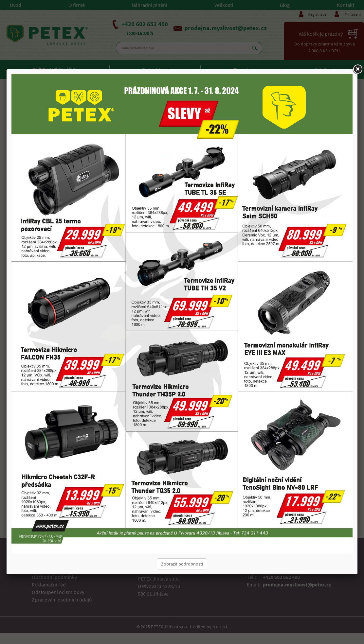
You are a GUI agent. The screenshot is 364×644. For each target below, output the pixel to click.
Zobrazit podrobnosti (182, 564)
